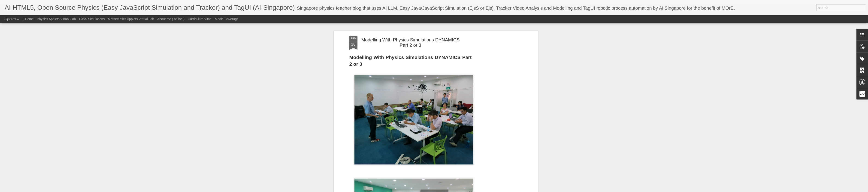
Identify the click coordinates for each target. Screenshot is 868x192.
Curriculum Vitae (200, 19)
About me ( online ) (171, 19)
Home (29, 19)
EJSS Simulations (92, 19)
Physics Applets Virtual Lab (56, 19)
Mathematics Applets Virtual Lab (131, 19)
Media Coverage (227, 19)
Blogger (486, 189)
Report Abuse (500, 189)
